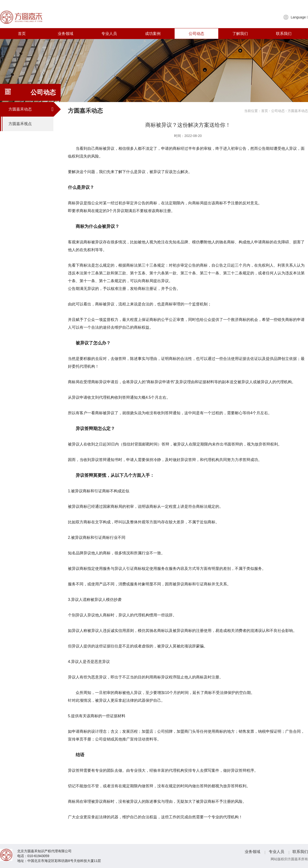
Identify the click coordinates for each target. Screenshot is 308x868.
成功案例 (153, 34)
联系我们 (284, 34)
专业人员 (109, 34)
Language (299, 17)
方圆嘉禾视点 (31, 124)
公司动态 (196, 34)
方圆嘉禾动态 (31, 109)
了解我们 (240, 34)
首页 (22, 34)
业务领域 (65, 34)
